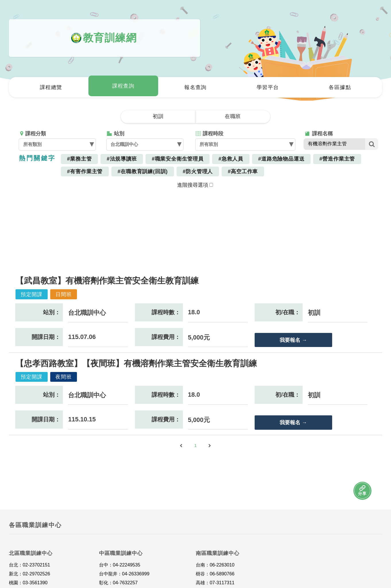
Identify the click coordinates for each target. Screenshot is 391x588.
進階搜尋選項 (195, 185)
